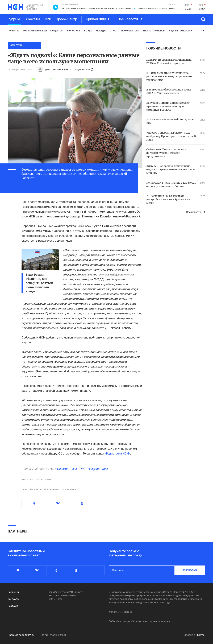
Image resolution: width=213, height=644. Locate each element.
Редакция (14, 592)
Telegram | (95, 469)
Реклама (13, 606)
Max (105, 469)
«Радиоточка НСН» (117, 454)
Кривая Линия (97, 19)
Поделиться (84, 69)
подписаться (190, 570)
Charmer (200, 635)
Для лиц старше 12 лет (53, 635)
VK (83, 469)
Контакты (13, 599)
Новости (63, 469)
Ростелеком (51, 489)
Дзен (75, 469)
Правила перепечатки (21, 635)
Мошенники (69, 489)
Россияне (36, 489)
